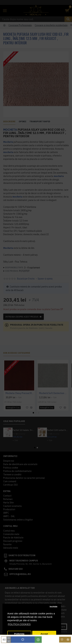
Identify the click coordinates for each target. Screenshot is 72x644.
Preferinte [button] (19, 634)
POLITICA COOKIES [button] (19, 624)
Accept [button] (44, 634)
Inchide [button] (54, 607)
